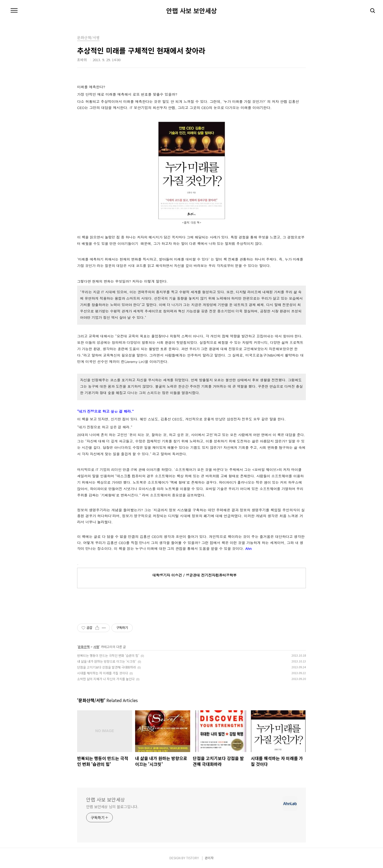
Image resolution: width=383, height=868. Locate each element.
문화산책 (84, 647)
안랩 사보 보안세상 (191, 11)
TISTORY (193, 858)
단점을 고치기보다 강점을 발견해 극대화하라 (107, 667)
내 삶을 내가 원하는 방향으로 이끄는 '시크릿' (107, 661)
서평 (96, 647)
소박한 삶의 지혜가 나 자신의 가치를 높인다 (106, 679)
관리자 (209, 858)
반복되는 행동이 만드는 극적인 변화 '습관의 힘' (108, 655)
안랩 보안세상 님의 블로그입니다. (112, 807)
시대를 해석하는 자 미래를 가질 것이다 (103, 673)
